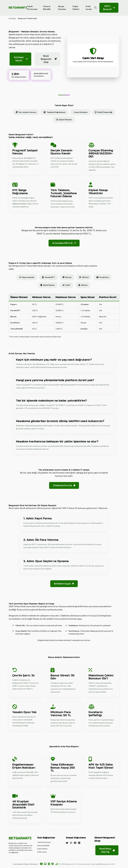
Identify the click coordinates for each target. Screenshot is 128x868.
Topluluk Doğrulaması (54, 112)
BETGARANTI (18, 8)
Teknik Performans (32, 8)
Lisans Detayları (81, 112)
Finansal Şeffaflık (47, 8)
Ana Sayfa (12, 18)
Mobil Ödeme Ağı (104, 112)
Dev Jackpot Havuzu (26, 112)
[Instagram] (71, 843)
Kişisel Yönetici (64, 119)
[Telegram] (79, 843)
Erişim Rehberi (76, 8)
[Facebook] (75, 843)
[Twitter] (67, 843)
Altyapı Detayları (62, 8)
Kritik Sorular (89, 8)
